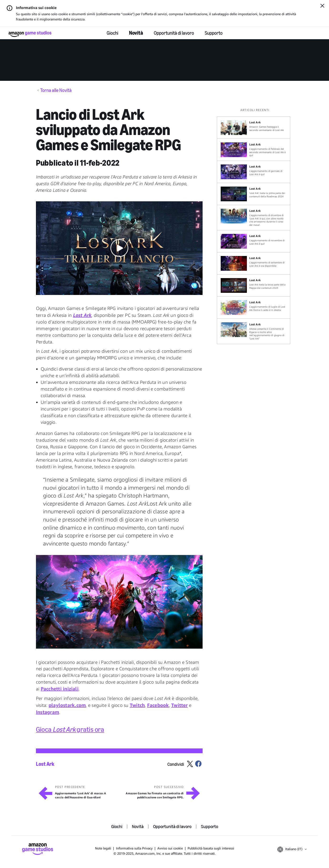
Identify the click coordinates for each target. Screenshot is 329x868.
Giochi (112, 33)
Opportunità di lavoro (174, 33)
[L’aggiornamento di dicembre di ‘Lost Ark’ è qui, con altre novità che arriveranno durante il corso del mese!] (254, 218)
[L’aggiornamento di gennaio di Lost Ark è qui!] (254, 172)
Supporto (214, 33)
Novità (136, 33)
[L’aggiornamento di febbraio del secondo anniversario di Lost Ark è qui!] (254, 150)
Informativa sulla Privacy (134, 848)
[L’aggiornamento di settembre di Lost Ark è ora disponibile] (254, 263)
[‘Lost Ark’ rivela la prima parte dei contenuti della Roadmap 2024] (254, 194)
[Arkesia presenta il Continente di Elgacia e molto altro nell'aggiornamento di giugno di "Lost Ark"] (254, 331)
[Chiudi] (322, 6)
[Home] (30, 34)
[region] (255, 226)
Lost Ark (45, 764)
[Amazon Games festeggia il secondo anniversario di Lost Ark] (254, 128)
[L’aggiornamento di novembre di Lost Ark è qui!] (254, 241)
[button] (119, 248)
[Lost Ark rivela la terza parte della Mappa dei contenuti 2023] (254, 285)
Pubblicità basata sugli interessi (211, 848)
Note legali (103, 848)
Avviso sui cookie (170, 848)
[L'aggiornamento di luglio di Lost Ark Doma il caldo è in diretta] (254, 308)
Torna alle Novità (56, 90)
